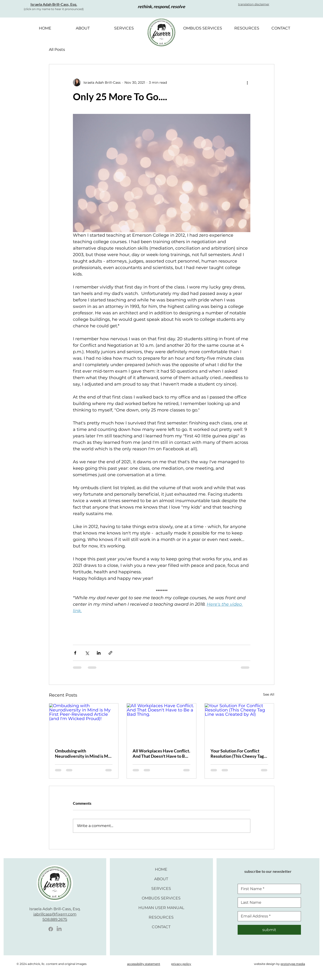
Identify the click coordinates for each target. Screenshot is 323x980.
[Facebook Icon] (51, 929)
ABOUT (161, 879)
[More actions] (247, 82)
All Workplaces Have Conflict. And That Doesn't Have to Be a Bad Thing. (161, 753)
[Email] (268, 916)
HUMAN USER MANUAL (161, 908)
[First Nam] (268, 889)
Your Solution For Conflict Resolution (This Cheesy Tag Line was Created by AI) (237, 753)
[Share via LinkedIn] (99, 653)
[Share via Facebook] (75, 653)
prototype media (293, 964)
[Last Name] (268, 903)
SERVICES (161, 889)
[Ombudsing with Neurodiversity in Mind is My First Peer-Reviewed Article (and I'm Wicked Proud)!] (84, 723)
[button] (254, 4)
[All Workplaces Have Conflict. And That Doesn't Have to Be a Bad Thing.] (161, 723)
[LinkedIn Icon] (59, 929)
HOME (161, 869)
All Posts (57, 50)
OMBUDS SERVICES (161, 898)
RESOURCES (161, 917)
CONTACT (161, 927)
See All (269, 694)
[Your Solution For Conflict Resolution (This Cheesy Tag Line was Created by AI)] (239, 723)
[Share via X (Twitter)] (87, 653)
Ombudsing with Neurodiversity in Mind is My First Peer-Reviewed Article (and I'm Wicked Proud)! (83, 753)
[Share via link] (110, 653)
